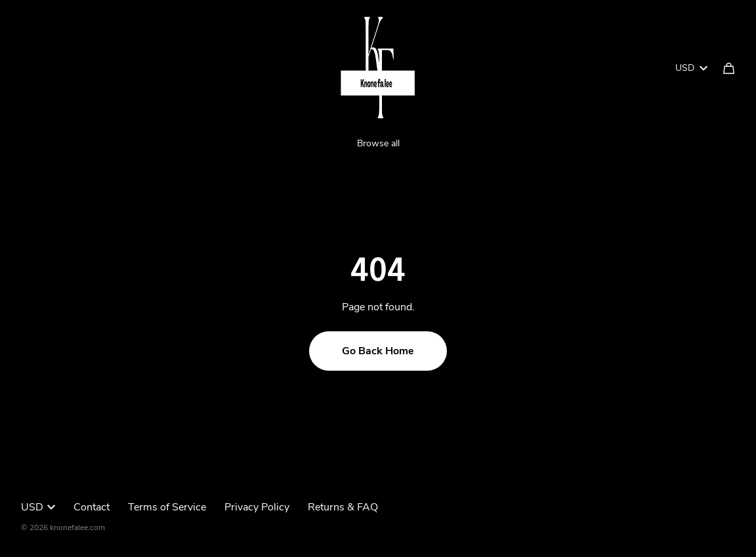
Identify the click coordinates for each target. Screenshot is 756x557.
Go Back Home (378, 351)
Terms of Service (167, 507)
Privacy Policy (257, 507)
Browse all (378, 143)
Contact (92, 507)
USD (691, 68)
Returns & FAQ (343, 507)
